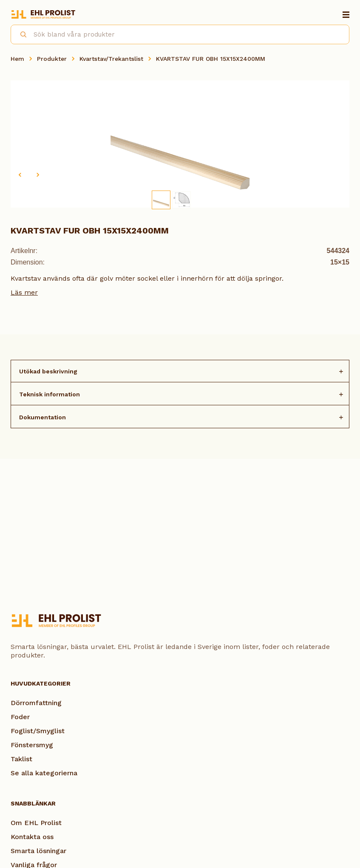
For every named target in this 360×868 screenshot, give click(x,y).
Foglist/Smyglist (38, 731)
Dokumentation (43, 417)
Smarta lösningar (38, 851)
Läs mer (24, 292)
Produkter (52, 59)
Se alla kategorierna (44, 773)
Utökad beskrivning (48, 371)
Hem (17, 59)
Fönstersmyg (32, 745)
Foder (20, 717)
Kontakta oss (32, 837)
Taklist (21, 759)
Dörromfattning (36, 703)
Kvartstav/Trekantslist (111, 59)
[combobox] (180, 34)
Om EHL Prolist (36, 823)
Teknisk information (50, 394)
